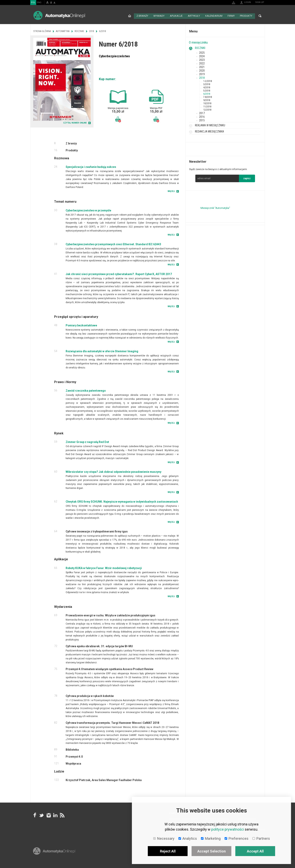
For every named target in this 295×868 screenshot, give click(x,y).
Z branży (144, 16)
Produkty (246, 16)
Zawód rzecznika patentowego (86, 390)
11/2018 (207, 106)
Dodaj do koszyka (118, 119)
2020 (202, 70)
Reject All (168, 851)
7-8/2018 (208, 96)
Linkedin (55, 815)
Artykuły (195, 16)
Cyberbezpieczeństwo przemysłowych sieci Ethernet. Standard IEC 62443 (113, 244)
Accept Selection (212, 851)
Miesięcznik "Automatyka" (215, 207)
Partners (261, 838)
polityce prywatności (228, 829)
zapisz (247, 178)
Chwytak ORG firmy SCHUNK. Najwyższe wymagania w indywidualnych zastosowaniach (122, 501)
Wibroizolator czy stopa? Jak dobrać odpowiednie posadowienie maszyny (113, 471)
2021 (202, 66)
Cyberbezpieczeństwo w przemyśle (88, 210)
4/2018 (207, 87)
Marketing (211, 838)
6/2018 (207, 93)
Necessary (164, 838)
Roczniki (200, 47)
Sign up (260, 2)
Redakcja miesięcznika (209, 131)
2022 (202, 63)
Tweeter (42, 815)
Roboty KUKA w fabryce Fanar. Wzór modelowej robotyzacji (104, 567)
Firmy (231, 16)
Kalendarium (214, 16)
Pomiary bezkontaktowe (81, 325)
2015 (202, 120)
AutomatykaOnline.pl (59, 15)
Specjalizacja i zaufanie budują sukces (91, 166)
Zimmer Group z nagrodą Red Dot (87, 442)
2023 (202, 59)
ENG (39, 2)
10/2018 (207, 103)
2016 (202, 116)
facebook (35, 815)
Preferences (237, 838)
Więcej (171, 191)
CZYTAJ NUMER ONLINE (75, 122)
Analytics (188, 838)
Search (260, 16)
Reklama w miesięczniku (210, 125)
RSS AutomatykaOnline (62, 815)
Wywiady (160, 16)
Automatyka (63, 31)
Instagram (48, 815)
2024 (202, 56)
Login (248, 2)
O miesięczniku (198, 42)
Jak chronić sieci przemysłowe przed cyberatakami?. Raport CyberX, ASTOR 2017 (119, 273)
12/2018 (207, 109)
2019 (202, 74)
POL (33, 2)
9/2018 (207, 100)
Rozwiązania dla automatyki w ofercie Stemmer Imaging (102, 351)
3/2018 (207, 84)
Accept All (255, 851)
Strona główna (131, 16)
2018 (202, 77)
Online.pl (54, 856)
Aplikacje (177, 16)
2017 (202, 113)
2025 (202, 52)
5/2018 (207, 90)
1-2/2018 (208, 81)
